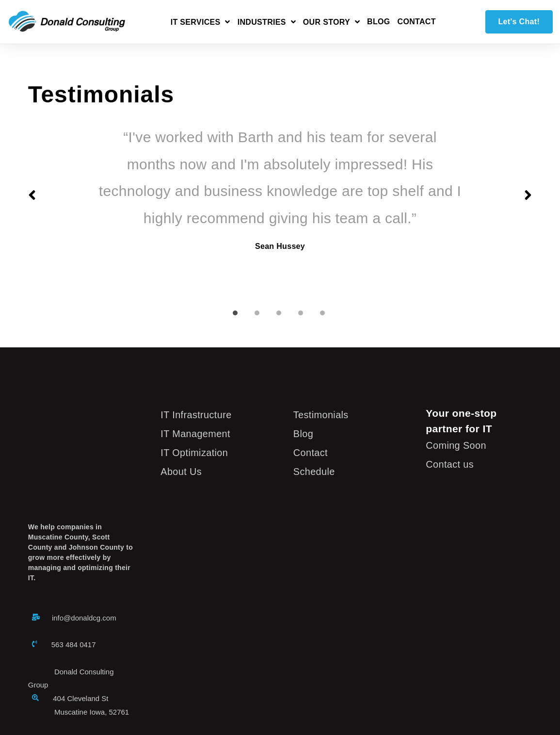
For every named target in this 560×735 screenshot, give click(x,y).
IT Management (197, 433)
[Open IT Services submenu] (200, 24)
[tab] (236, 307)
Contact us (451, 464)
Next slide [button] (528, 195)
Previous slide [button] (32, 195)
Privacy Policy (170, 692)
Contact (417, 22)
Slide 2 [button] (257, 313)
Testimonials (323, 415)
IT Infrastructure (198, 415)
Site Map (213, 692)
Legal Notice (121, 692)
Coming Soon (458, 445)
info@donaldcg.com (84, 531)
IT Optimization (196, 452)
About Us (182, 471)
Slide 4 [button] (301, 313)
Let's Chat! (519, 22)
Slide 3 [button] (279, 313)
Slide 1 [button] (235, 313)
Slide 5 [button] (322, 313)
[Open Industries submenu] (267, 24)
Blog (379, 22)
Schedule (315, 471)
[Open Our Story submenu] (331, 24)
